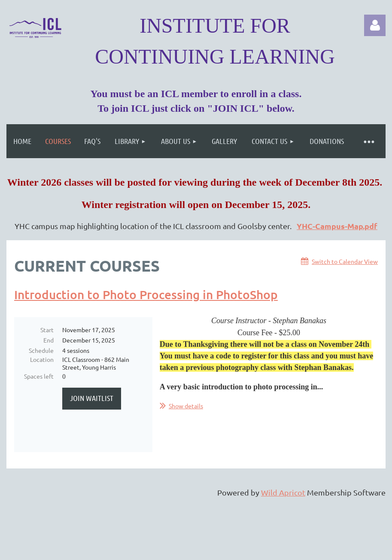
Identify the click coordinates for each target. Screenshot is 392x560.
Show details (186, 406)
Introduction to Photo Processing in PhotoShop (146, 294)
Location (42, 359)
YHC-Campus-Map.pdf (337, 226)
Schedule (41, 350)
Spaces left (39, 376)
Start (47, 330)
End (49, 340)
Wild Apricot (283, 493)
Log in (375, 25)
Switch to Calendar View (345, 261)
